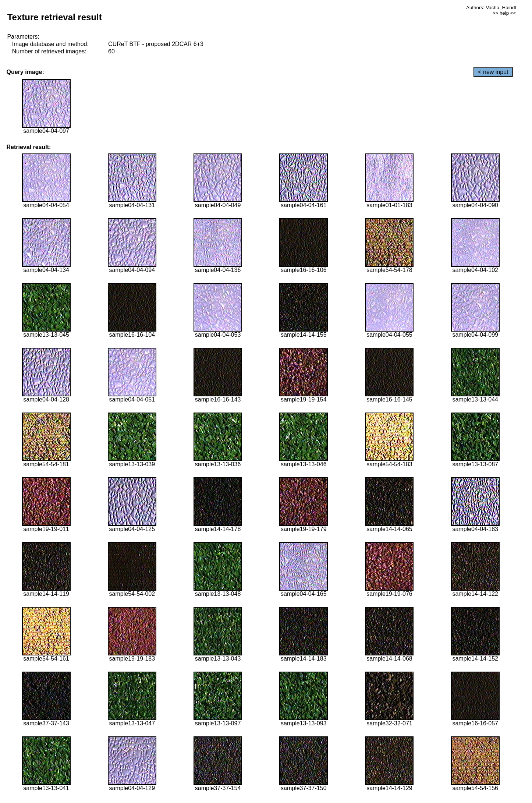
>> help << (504, 13)
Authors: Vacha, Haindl (491, 8)
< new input (493, 72)
